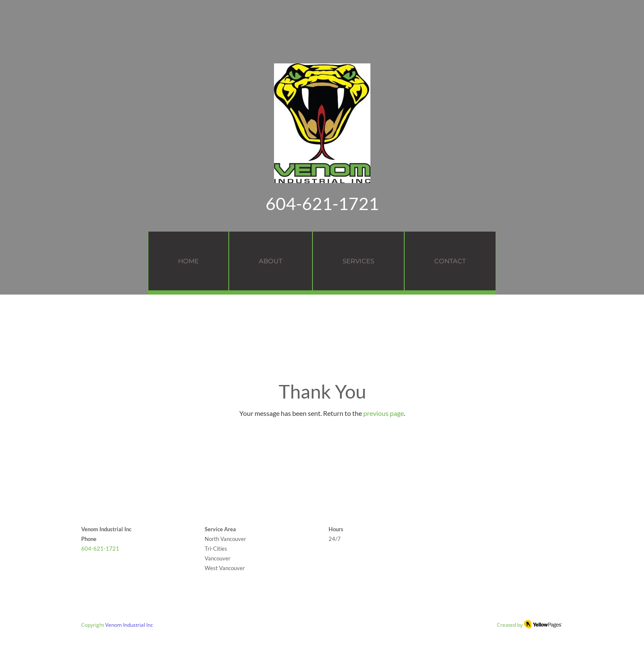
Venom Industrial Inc (129, 625)
